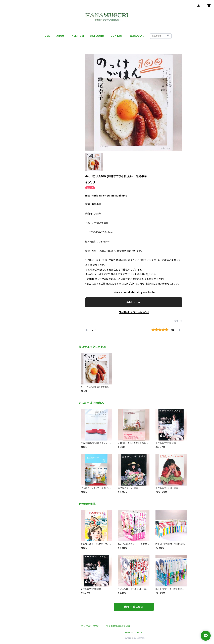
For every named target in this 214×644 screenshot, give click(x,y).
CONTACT (117, 36)
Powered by (134, 638)
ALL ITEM (78, 36)
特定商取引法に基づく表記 (119, 626)
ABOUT (61, 36)
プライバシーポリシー (91, 626)
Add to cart (134, 302)
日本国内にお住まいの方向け (134, 312)
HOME (46, 36)
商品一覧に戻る (134, 607)
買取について (137, 36)
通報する (178, 321)
